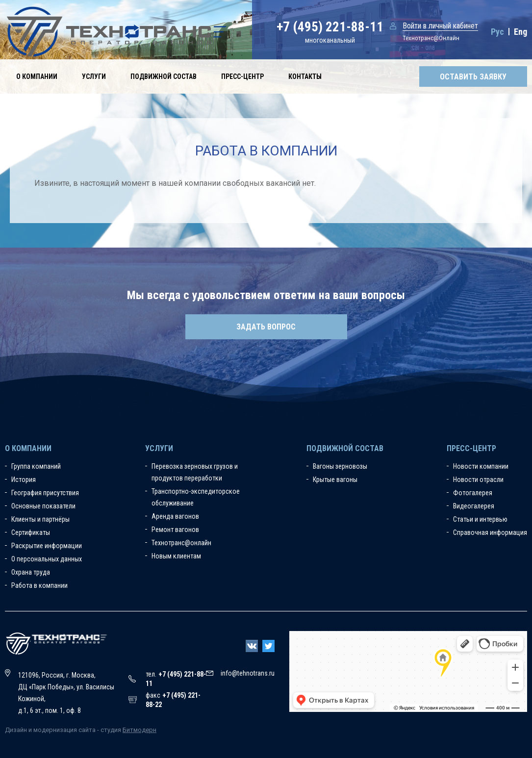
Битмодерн (139, 730)
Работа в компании (39, 585)
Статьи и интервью (480, 519)
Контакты (305, 76)
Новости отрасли (478, 480)
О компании (37, 76)
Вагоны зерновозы (340, 466)
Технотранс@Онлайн (431, 38)
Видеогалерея (474, 506)
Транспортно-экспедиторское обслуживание (196, 497)
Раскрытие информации (47, 546)
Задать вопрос (266, 327)
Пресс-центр (242, 76)
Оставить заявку (473, 77)
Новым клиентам (176, 556)
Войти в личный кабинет (440, 26)
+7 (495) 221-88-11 (330, 27)
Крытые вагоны (335, 480)
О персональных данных (47, 559)
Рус (497, 32)
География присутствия (45, 493)
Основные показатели (43, 506)
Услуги (94, 76)
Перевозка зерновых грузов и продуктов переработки (195, 472)
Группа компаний (36, 466)
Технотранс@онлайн (181, 543)
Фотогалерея (473, 493)
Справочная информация (490, 532)
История (24, 480)
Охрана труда (31, 572)
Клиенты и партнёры (40, 519)
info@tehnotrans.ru (248, 673)
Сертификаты (31, 532)
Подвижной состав (164, 76)
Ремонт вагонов (175, 530)
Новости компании (481, 466)
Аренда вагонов (175, 516)
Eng (520, 32)
